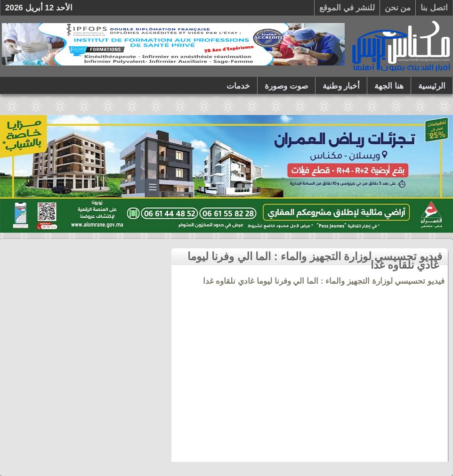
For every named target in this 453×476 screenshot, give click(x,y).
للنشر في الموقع (347, 8)
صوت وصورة (286, 86)
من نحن (398, 8)
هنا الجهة (389, 86)
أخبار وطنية (341, 86)
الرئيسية (432, 86)
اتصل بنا (434, 8)
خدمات (238, 86)
